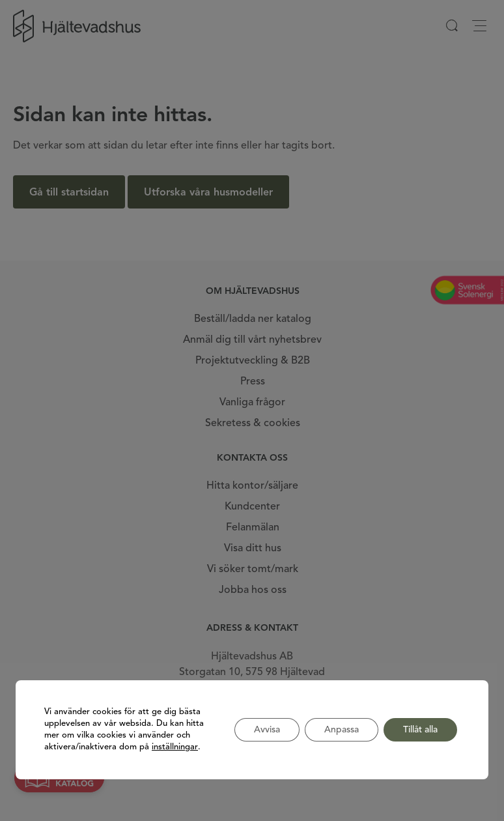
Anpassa (342, 730)
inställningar (175, 747)
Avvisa (267, 730)
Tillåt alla (420, 730)
